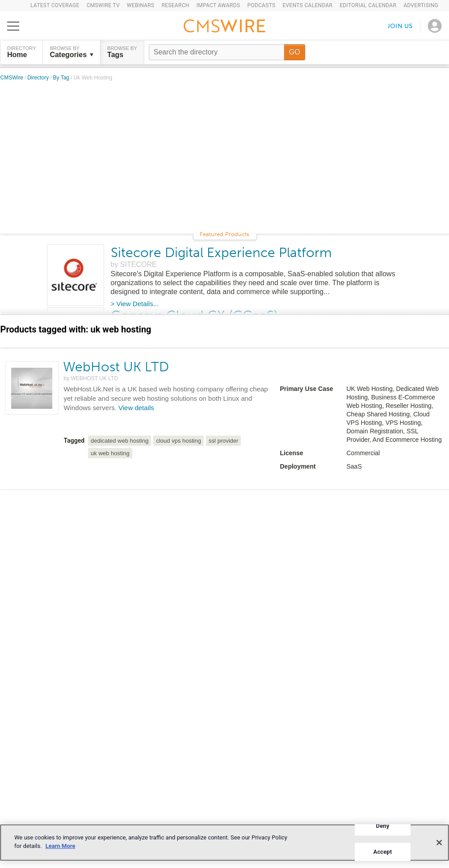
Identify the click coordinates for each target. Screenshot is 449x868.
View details (136, 408)
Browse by (71, 52)
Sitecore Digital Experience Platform (221, 253)
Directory (39, 78)
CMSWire (13, 78)
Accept (383, 852)
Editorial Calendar (368, 5)
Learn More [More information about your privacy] (61, 846)
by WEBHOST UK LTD (91, 378)
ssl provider (223, 441)
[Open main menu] (13, 26)
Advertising (421, 5)
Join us (400, 26)
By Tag (62, 78)
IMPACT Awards (218, 5)
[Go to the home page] (225, 27)
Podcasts (261, 5)
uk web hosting (110, 453)
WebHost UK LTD (116, 367)
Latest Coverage (55, 5)
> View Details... (135, 304)
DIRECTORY (21, 52)
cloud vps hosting (178, 441)
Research (175, 5)
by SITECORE (134, 264)
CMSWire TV (103, 5)
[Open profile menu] (435, 26)
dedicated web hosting (120, 441)
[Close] (439, 843)
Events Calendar (307, 5)
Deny (383, 826)
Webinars (141, 5)
